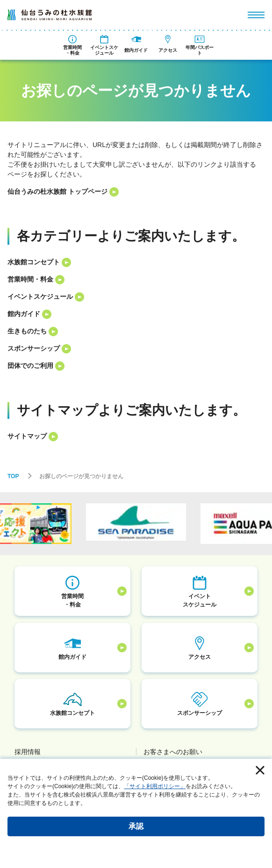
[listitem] (136, 192)
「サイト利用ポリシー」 (155, 786)
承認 (136, 826)
